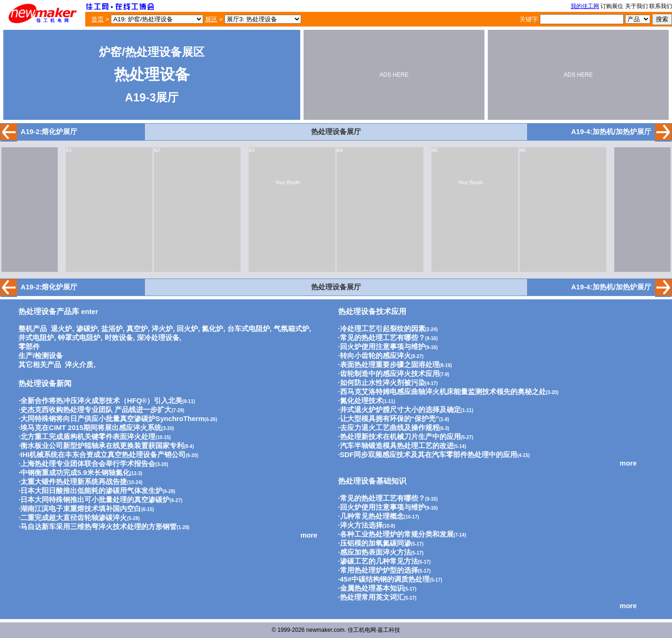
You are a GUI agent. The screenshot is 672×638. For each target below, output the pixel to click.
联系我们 (661, 6)
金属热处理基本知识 (372, 588)
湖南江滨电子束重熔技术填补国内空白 (81, 509)
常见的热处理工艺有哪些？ (383, 338)
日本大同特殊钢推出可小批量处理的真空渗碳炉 (95, 500)
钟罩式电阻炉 (79, 338)
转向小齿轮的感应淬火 (376, 356)
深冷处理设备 (158, 338)
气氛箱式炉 (291, 329)
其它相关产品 (40, 365)
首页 (98, 19)
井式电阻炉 (36, 338)
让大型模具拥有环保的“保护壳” (390, 419)
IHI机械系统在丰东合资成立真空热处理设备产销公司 (103, 455)
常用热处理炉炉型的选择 (379, 570)
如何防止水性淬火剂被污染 (383, 383)
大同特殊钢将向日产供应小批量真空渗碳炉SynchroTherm (112, 419)
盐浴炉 (112, 329)
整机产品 (33, 329)
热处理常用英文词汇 (372, 597)
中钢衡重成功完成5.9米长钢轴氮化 (75, 473)
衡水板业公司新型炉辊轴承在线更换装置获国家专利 (102, 446)
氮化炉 (212, 329)
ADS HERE (394, 75)
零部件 (29, 347)
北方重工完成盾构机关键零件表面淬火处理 (88, 437)
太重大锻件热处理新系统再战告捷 (74, 482)
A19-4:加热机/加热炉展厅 (611, 132)
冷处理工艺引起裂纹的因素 (383, 329)
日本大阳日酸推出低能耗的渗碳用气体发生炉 (91, 491)
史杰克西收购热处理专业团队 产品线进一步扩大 (96, 410)
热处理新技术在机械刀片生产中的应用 (400, 437)
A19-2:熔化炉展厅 (49, 132)
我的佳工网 (585, 6)
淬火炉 (162, 329)
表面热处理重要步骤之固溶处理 (390, 365)
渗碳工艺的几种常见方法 (379, 561)
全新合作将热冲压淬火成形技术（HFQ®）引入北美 (101, 401)
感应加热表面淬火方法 (376, 552)
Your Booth (287, 182)
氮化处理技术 (361, 401)
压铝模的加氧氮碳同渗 (376, 543)
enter (58, 312)
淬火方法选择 (361, 525)
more (309, 535)
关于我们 (636, 6)
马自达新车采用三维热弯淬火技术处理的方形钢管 (99, 527)
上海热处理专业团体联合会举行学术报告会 (88, 464)
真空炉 (137, 329)
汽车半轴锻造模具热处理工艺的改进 (397, 446)
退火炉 (61, 329)
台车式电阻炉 (249, 329)
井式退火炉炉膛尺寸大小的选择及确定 (400, 410)
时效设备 (119, 338)
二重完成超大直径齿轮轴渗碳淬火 (74, 518)
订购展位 (612, 6)
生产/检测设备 (41, 356)
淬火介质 (79, 365)
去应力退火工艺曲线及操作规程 (390, 428)
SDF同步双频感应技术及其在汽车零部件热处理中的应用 (429, 455)
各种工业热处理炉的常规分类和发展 (397, 534)
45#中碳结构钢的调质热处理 (385, 579)
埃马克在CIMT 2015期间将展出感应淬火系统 (91, 428)
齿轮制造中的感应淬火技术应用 (390, 374)
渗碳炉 (87, 329)
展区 (211, 19)
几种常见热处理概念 (372, 516)
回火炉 (187, 329)
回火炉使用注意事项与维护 (383, 347)
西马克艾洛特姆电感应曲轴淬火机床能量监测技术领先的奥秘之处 (443, 392)
